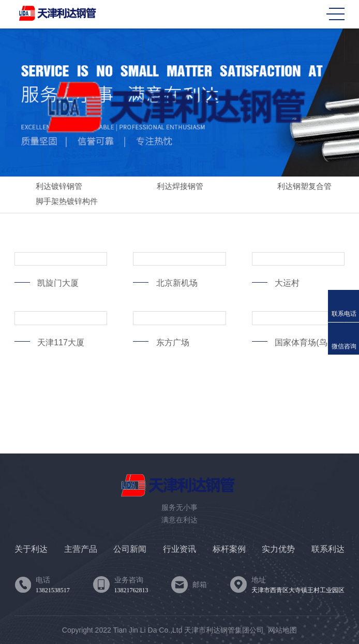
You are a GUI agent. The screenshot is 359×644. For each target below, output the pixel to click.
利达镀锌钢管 (50, 187)
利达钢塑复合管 (295, 187)
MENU (335, 14)
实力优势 (278, 549)
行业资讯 (179, 549)
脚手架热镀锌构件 (57, 202)
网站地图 (282, 630)
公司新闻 (130, 549)
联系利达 (328, 549)
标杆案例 (229, 549)
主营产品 (81, 549)
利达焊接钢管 (171, 187)
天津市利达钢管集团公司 (224, 630)
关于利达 (31, 549)
